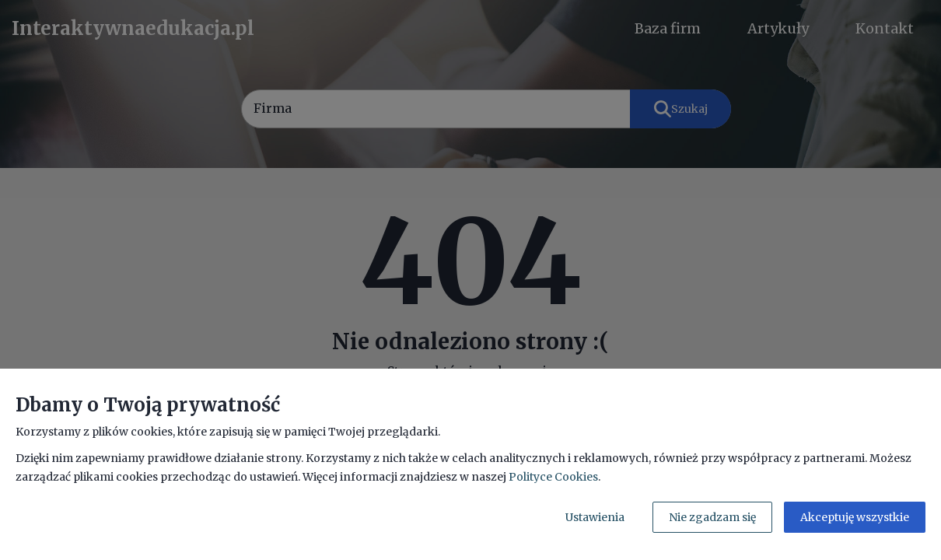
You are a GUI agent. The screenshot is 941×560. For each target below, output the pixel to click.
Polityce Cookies (553, 477)
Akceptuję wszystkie (855, 517)
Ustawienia (595, 517)
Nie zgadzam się (712, 517)
